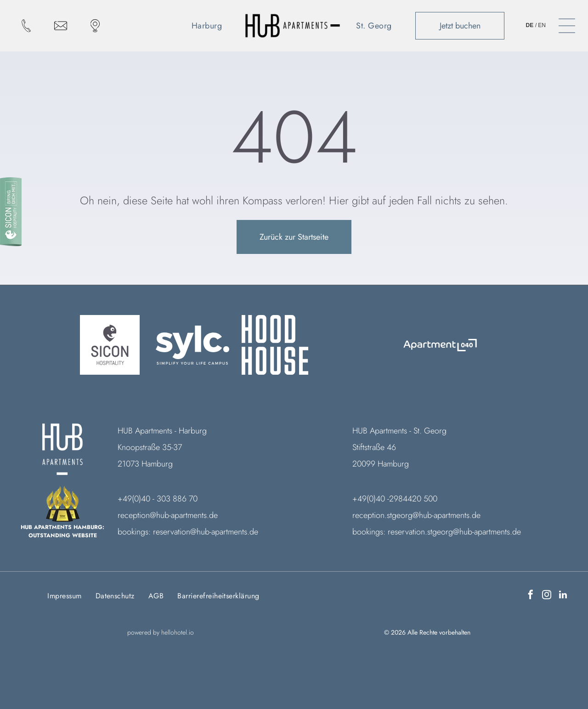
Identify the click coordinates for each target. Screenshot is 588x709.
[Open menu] (567, 26)
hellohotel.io (178, 632)
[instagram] (547, 596)
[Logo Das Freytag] (440, 345)
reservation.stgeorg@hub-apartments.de (454, 532)
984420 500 (416, 499)
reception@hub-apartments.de (168, 515)
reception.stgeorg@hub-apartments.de (416, 515)
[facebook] (531, 596)
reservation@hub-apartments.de (206, 532)
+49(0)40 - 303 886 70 (158, 499)
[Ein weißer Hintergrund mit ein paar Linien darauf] (358, 345)
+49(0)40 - (371, 499)
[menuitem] (210, 26)
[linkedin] (563, 596)
